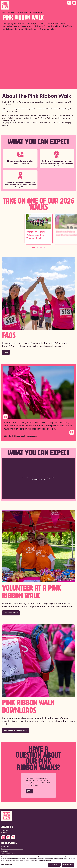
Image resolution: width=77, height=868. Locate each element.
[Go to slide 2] (37, 248)
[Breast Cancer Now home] (5, 5)
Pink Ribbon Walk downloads (16, 731)
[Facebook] (8, 837)
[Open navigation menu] (74, 3)
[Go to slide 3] (41, 248)
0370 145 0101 (46, 783)
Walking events (37, 12)
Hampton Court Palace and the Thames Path (35, 235)
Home (3, 12)
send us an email (33, 785)
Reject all (54, 865)
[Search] (69, 3)
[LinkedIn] (3, 837)
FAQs (6, 352)
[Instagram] (13, 837)
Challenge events (24, 12)
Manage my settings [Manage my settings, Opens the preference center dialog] (7, 865)
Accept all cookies (68, 865)
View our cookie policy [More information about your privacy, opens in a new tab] (44, 860)
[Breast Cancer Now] (38, 816)
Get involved (11, 12)
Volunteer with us (11, 613)
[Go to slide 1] (33, 248)
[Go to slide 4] (45, 248)
